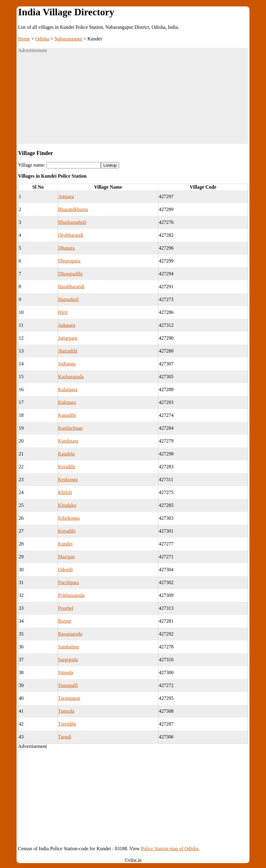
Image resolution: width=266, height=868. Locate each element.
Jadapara (67, 325)
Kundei (65, 544)
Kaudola (66, 454)
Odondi (66, 570)
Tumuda (66, 711)
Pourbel (66, 608)
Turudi (65, 737)
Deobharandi (71, 235)
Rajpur (65, 621)
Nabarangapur (68, 39)
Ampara (66, 196)
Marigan (66, 557)
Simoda (66, 672)
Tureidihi (67, 724)
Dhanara (66, 248)
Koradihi (67, 531)
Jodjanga (67, 364)
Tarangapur (69, 698)
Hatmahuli (69, 299)
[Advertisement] (133, 101)
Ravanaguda (70, 634)
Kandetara (68, 441)
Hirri (63, 312)
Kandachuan (70, 428)
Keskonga (68, 479)
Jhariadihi (68, 351)
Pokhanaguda (71, 595)
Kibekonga (69, 518)
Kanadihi (67, 415)
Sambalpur (69, 647)
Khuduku (67, 505)
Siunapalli (68, 685)
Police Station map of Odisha (170, 849)
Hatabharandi (71, 287)
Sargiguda (68, 660)
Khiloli (65, 492)
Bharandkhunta (73, 209)
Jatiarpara (68, 338)
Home (24, 39)
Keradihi (67, 467)
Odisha (42, 39)
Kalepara (67, 402)
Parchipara (69, 582)
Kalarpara (68, 389)
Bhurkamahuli (72, 222)
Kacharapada (71, 377)
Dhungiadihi (70, 274)
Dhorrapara (69, 261)
